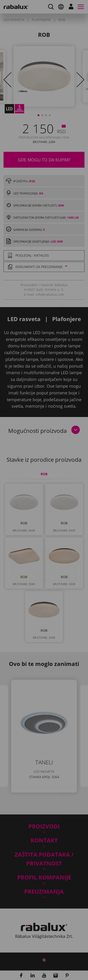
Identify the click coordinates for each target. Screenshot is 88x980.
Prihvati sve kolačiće (44, 549)
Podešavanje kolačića (44, 526)
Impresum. (41, 513)
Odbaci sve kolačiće (44, 538)
